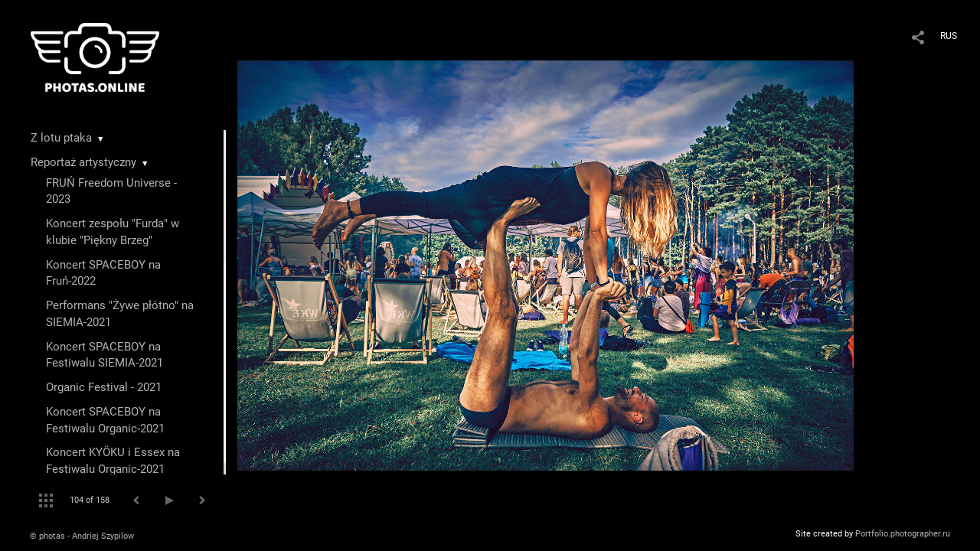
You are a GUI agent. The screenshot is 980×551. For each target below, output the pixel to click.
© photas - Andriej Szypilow (82, 536)
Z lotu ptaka (61, 138)
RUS (949, 36)
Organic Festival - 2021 (104, 387)
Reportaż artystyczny (83, 162)
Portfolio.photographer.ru (903, 534)
